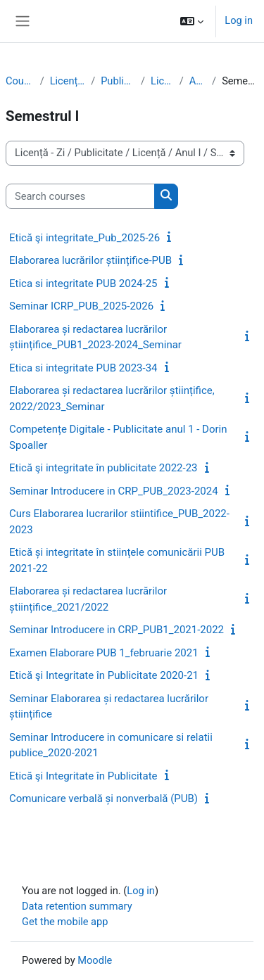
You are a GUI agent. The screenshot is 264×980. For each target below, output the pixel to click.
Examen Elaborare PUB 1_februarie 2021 (104, 653)
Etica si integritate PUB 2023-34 (83, 368)
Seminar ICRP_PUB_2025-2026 (81, 306)
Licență (162, 81)
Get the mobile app (65, 922)
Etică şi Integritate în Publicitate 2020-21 (104, 675)
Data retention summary (77, 906)
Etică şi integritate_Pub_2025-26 (84, 238)
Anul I (198, 81)
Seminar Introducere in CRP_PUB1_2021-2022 (117, 630)
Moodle (95, 960)
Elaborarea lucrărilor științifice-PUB (90, 260)
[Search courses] (80, 196)
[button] (192, 21)
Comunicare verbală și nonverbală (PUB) (103, 798)
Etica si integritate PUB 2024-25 (83, 284)
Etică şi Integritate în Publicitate (83, 776)
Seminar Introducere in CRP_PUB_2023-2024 (114, 491)
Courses (20, 81)
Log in (239, 20)
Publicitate (118, 81)
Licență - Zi (68, 81)
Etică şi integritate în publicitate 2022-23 (103, 468)
